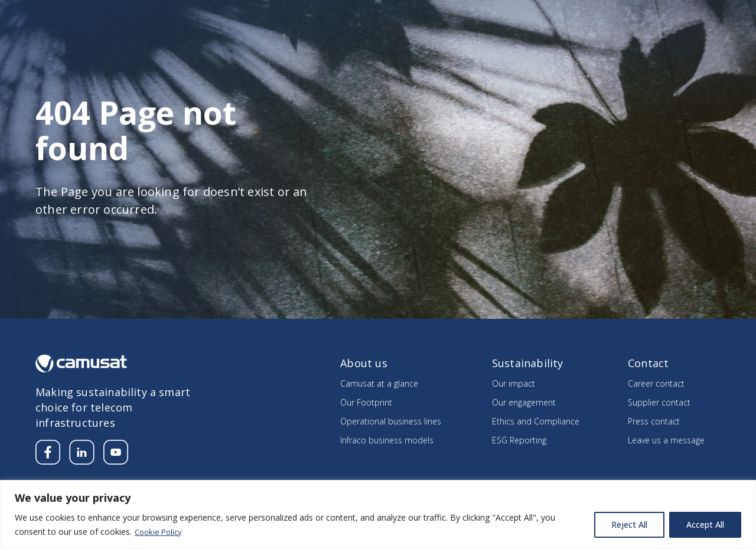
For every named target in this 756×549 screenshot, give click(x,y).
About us (353, 44)
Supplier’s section (640, 16)
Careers (575, 16)
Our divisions (434, 44)
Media (530, 16)
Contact (706, 16)
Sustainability (527, 44)
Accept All (705, 525)
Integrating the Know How (654, 44)
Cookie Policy (160, 532)
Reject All (629, 525)
